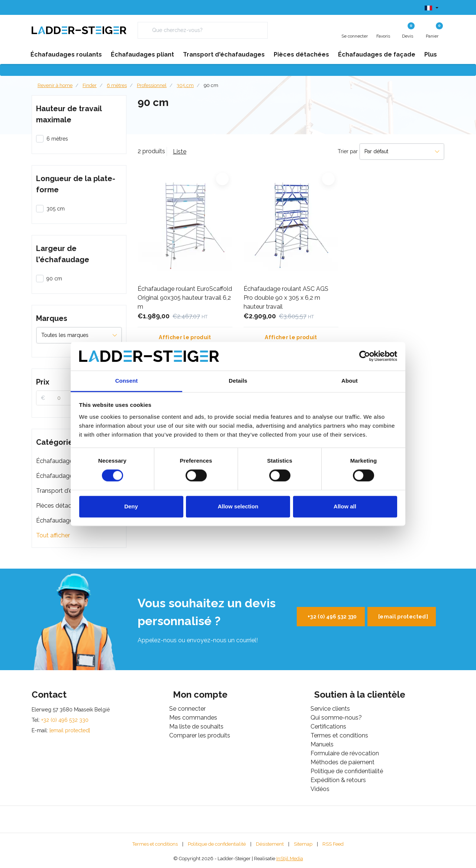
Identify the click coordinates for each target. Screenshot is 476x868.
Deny (131, 506)
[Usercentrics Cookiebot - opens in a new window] (365, 356)
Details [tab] (238, 381)
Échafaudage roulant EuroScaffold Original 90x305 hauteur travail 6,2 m (185, 298)
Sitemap (303, 844)
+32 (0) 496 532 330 (332, 617)
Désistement (270, 844)
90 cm (211, 85)
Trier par (348, 151)
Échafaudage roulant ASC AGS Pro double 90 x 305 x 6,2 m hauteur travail (286, 298)
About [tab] (350, 381)
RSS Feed (333, 844)
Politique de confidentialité (217, 844)
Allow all (345, 506)
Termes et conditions (155, 844)
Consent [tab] (127, 381)
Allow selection (238, 506)
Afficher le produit (185, 337)
